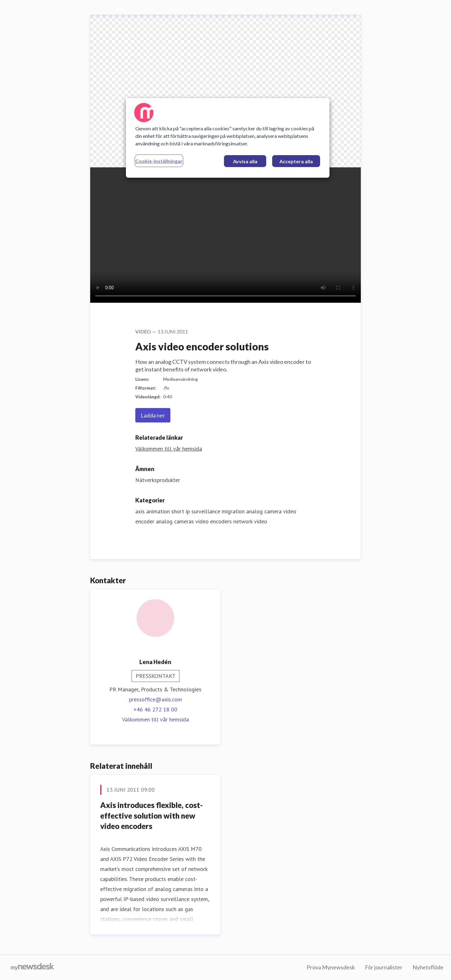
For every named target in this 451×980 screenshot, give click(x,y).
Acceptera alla (296, 161)
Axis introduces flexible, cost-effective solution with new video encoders (151, 815)
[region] (228, 138)
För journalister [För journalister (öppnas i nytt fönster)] (384, 967)
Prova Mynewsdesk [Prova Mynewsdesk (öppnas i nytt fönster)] (331, 967)
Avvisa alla (245, 161)
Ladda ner (153, 415)
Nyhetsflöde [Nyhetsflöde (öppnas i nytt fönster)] (428, 967)
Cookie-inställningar (159, 161)
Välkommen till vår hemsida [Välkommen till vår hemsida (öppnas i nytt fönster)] (169, 449)
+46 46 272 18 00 (155, 709)
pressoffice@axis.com (156, 699)
